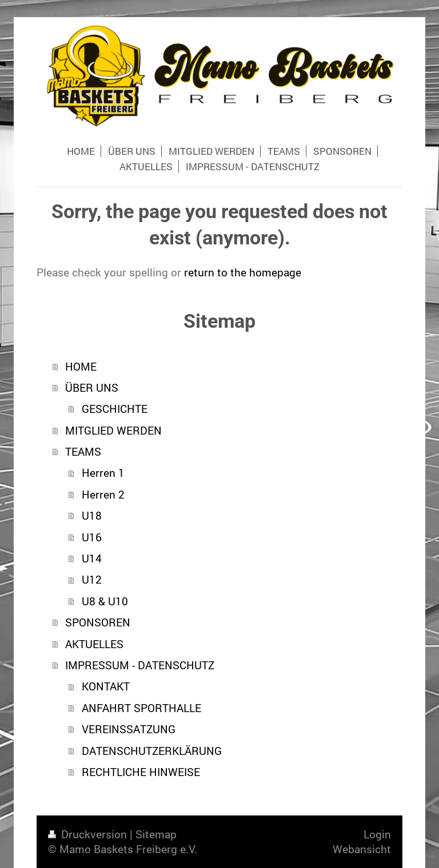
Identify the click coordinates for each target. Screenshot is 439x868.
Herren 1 (103, 473)
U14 (92, 558)
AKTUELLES (94, 644)
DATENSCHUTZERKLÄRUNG (152, 751)
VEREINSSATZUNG (129, 729)
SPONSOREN (98, 622)
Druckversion (89, 834)
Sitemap (156, 834)
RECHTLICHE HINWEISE (141, 772)
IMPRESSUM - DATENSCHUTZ (140, 665)
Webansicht (362, 849)
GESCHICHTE (115, 409)
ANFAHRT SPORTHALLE (141, 708)
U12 (92, 579)
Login (377, 834)
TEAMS (83, 451)
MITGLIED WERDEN (113, 430)
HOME (81, 366)
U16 (92, 537)
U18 (92, 515)
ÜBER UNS (92, 387)
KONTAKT (106, 686)
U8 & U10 (105, 601)
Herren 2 (103, 494)
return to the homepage (243, 272)
